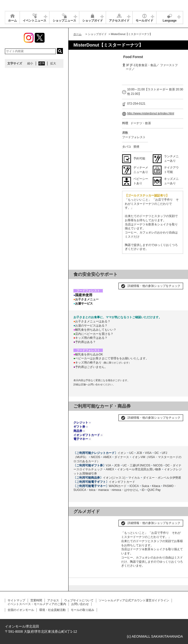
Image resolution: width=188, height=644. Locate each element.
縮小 (30, 63)
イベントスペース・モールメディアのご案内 (37, 604)
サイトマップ (16, 600)
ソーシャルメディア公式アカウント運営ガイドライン (134, 600)
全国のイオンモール (21, 610)
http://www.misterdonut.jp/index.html (151, 113)
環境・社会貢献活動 (52, 610)
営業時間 (36, 600)
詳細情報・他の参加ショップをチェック (154, 286)
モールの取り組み (82, 610)
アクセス (53, 600)
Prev (80, 521)
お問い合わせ (80, 604)
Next (110, 521)
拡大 (53, 63)
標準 (42, 63)
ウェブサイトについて (79, 600)
